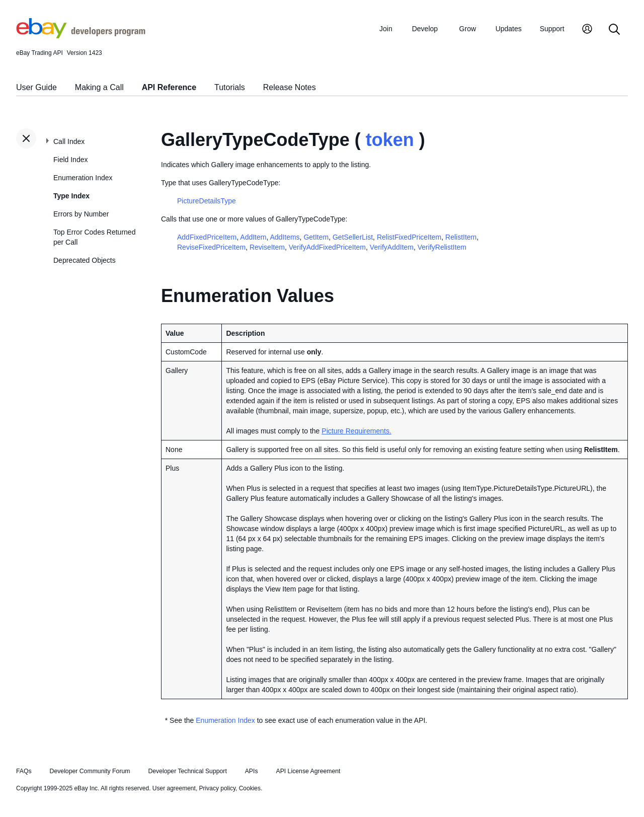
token (390, 140)
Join (386, 29)
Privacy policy (217, 788)
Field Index (70, 160)
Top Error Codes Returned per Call (94, 237)
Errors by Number (81, 214)
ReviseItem (267, 247)
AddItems (285, 237)
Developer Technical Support (187, 771)
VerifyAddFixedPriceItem (327, 247)
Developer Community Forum (90, 771)
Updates (509, 29)
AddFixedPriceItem (207, 237)
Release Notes (290, 87)
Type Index (71, 196)
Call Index (69, 141)
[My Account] (587, 30)
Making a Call (99, 87)
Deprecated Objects (85, 260)
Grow (468, 29)
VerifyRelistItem (442, 247)
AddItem (253, 237)
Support (552, 29)
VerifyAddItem (392, 247)
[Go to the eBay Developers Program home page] (81, 36)
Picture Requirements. (356, 431)
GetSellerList (353, 237)
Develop (425, 29)
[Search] (614, 30)
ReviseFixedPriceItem (211, 247)
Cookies (250, 788)
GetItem (316, 237)
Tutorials (230, 87)
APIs (252, 771)
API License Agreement (308, 771)
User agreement (174, 788)
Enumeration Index (83, 178)
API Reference (169, 87)
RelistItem (461, 237)
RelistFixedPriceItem (409, 237)
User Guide (36, 87)
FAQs (24, 771)
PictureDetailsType (207, 201)
